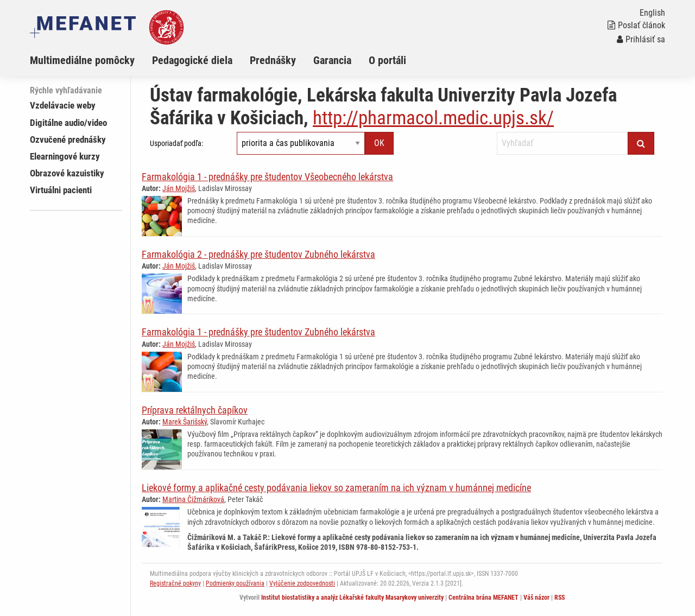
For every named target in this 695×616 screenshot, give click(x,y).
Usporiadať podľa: (176, 143)
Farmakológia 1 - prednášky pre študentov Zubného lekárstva (258, 332)
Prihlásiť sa (641, 39)
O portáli (387, 60)
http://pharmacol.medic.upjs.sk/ (433, 118)
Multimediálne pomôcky (82, 60)
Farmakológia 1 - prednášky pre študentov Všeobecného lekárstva (267, 177)
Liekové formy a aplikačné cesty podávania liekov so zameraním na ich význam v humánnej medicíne (336, 488)
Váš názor (536, 598)
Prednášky (273, 60)
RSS (560, 598)
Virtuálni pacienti (61, 190)
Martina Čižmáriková (193, 499)
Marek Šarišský (185, 422)
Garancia (332, 60)
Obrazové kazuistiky (67, 173)
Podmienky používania (235, 583)
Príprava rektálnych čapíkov (195, 410)
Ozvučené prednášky (68, 139)
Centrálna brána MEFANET (484, 598)
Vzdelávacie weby (63, 105)
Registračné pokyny (175, 583)
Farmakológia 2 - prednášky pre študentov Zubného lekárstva (258, 254)
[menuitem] (91, 60)
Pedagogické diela (192, 60)
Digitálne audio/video (68, 123)
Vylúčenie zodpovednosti (302, 583)
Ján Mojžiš (179, 188)
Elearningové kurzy (65, 156)
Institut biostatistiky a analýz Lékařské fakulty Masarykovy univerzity (352, 598)
